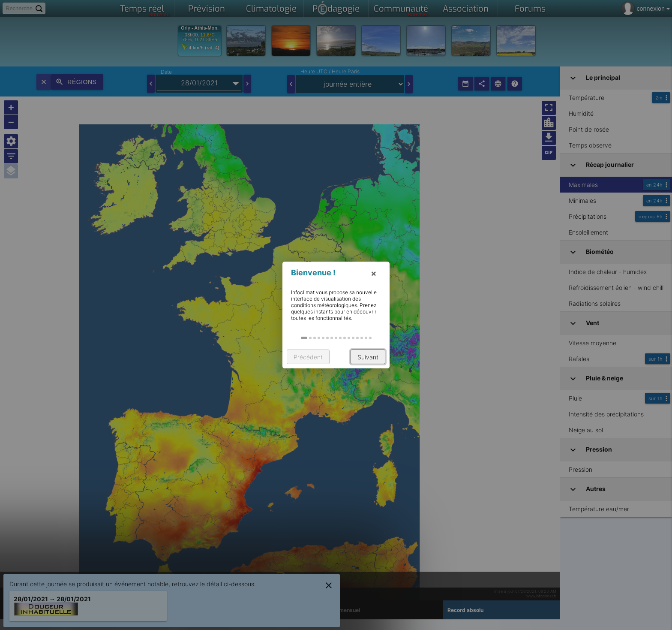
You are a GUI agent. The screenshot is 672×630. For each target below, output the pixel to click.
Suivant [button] (368, 357)
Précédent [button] (308, 357)
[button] (304, 338)
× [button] (374, 273)
